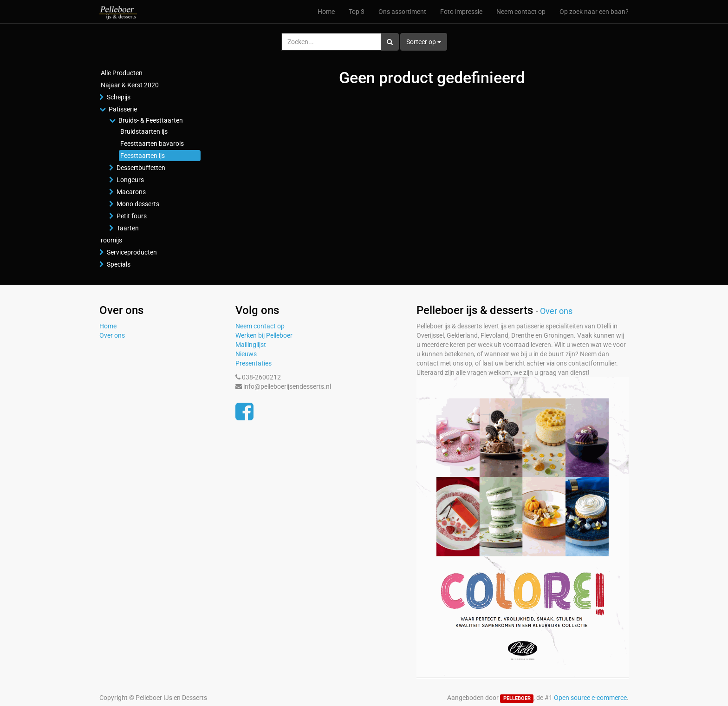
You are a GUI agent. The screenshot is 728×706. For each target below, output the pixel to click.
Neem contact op (260, 326)
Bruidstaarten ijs (144, 131)
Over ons (112, 335)
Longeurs (130, 180)
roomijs (111, 240)
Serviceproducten (132, 252)
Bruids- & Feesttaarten (151, 120)
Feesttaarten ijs (143, 156)
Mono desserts (138, 204)
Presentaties (253, 363)
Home (108, 326)
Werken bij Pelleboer (264, 335)
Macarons (131, 192)
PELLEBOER (517, 698)
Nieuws (246, 354)
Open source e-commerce (590, 698)
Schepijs (119, 97)
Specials (119, 264)
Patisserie (123, 109)
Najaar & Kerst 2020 (130, 85)
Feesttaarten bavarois (152, 144)
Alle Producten (122, 73)
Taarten (128, 228)
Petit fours (132, 216)
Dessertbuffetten (141, 168)
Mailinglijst (251, 345)
